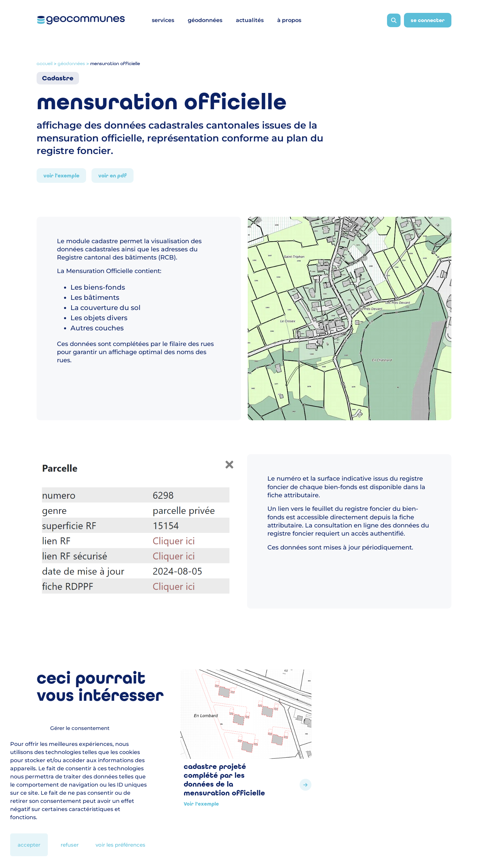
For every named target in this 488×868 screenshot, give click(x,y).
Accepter (29, 845)
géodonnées (205, 20)
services (163, 20)
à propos (289, 20)
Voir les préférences (120, 845)
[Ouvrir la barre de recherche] (394, 20)
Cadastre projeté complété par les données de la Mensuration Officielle (224, 780)
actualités (250, 20)
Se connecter (428, 20)
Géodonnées (71, 64)
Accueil (45, 64)
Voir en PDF (113, 176)
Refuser (70, 845)
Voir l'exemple (61, 176)
